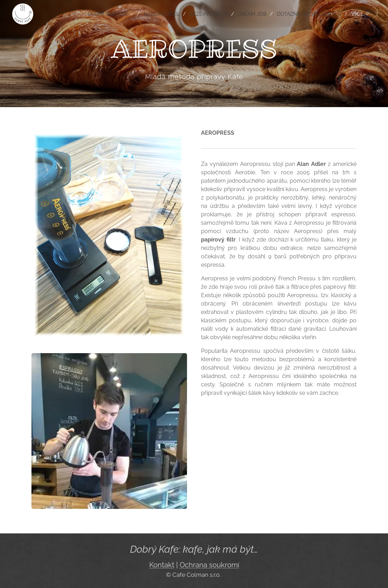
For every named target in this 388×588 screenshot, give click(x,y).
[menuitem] (99, 14)
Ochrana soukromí (209, 565)
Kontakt (162, 565)
